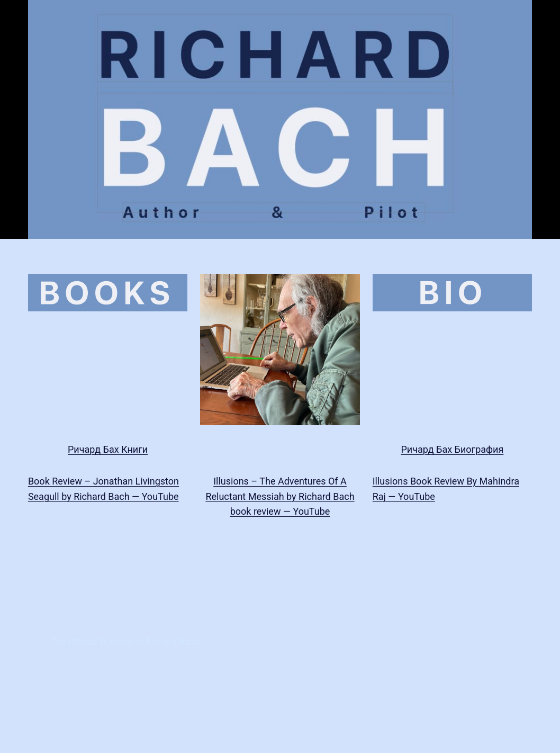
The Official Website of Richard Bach (125, 642)
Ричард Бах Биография (452, 449)
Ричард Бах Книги (108, 449)
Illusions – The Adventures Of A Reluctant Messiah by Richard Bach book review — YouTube (280, 496)
